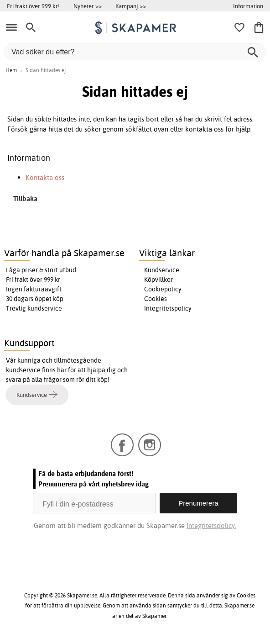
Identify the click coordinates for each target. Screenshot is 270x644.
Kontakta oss (45, 177)
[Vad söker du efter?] (135, 52)
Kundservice (162, 270)
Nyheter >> (88, 6)
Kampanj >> (131, 6)
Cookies (156, 299)
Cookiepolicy (163, 289)
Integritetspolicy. (211, 525)
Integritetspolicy (168, 308)
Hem (11, 70)
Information (248, 6)
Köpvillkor (158, 280)
